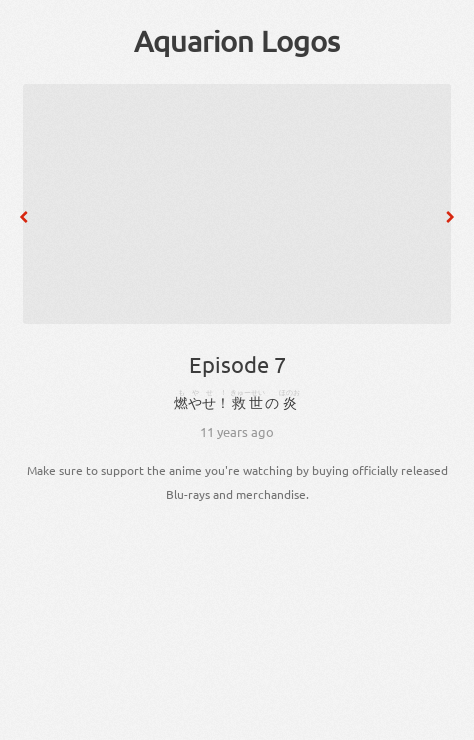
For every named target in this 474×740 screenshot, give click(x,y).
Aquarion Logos (237, 41)
